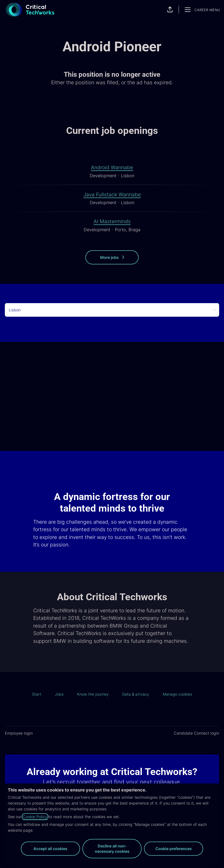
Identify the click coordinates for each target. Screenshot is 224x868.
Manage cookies (177, 694)
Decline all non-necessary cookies (112, 849)
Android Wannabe (112, 168)
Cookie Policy (35, 817)
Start (37, 694)
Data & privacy (136, 694)
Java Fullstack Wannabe (112, 195)
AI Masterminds (112, 222)
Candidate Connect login (196, 733)
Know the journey (93, 694)
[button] (170, 10)
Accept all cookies (50, 849)
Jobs (59, 694)
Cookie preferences (174, 849)
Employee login (19, 733)
